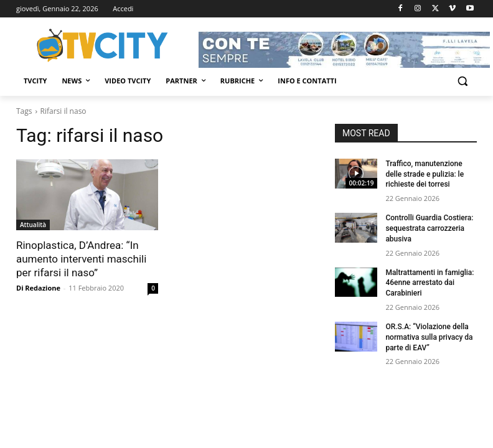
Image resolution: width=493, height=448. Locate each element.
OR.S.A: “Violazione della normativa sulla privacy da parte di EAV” (429, 337)
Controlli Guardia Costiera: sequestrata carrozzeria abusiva (429, 228)
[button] (462, 81)
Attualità (33, 225)
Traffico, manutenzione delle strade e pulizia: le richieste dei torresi (425, 174)
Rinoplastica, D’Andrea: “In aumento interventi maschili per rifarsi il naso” (81, 259)
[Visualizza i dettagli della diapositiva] (344, 50)
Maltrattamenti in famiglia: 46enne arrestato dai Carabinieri (430, 283)
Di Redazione (38, 288)
